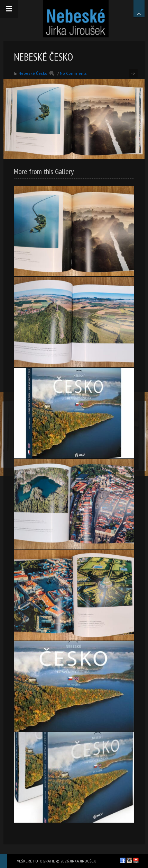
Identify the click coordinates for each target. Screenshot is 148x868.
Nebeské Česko (33, 73)
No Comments (73, 73)
